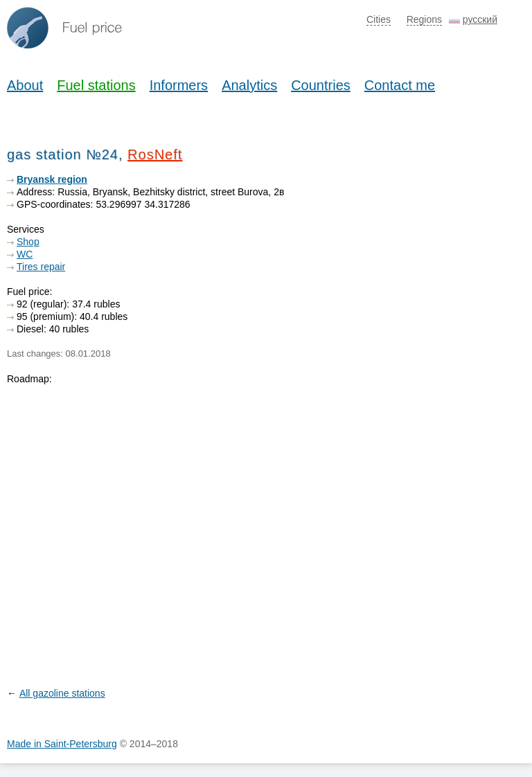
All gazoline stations (62, 693)
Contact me (400, 85)
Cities (379, 19)
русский (480, 19)
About (25, 85)
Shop (28, 242)
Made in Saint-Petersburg (62, 744)
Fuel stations (96, 85)
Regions (424, 19)
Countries (321, 85)
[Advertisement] (421, 260)
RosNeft (155, 154)
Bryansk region (52, 179)
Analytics (249, 85)
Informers (179, 85)
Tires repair (41, 267)
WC (25, 254)
